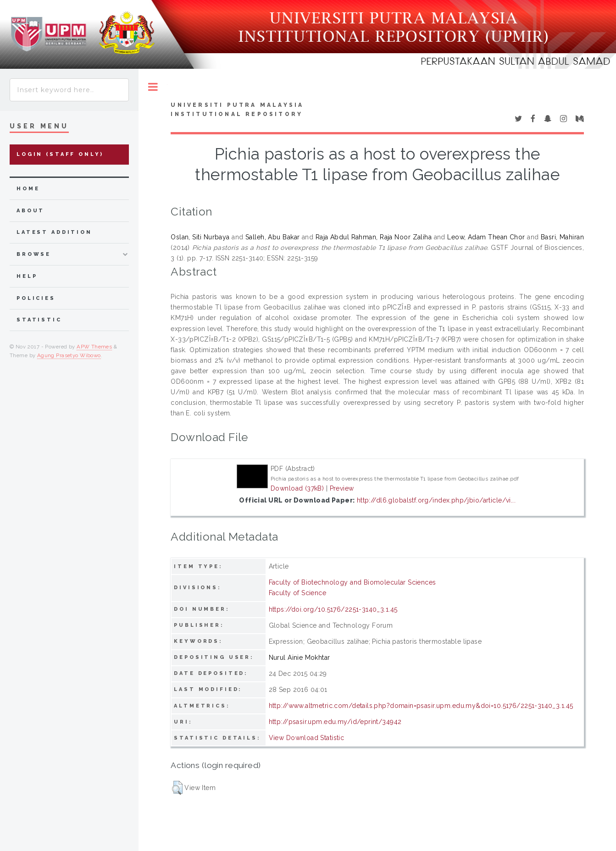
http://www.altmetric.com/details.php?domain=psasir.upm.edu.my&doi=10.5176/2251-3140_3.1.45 (421, 706)
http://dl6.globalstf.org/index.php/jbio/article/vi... (436, 500)
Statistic (39, 320)
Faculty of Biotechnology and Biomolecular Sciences (352, 582)
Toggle (153, 87)
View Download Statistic (307, 738)
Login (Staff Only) (60, 154)
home (28, 189)
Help (27, 276)
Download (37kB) (297, 488)
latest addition (54, 232)
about (31, 211)
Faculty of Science (298, 593)
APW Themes (94, 347)
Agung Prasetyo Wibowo (69, 355)
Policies (36, 298)
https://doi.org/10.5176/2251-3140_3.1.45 (333, 609)
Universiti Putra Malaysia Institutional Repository (237, 110)
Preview (342, 488)
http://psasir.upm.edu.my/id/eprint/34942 (335, 722)
